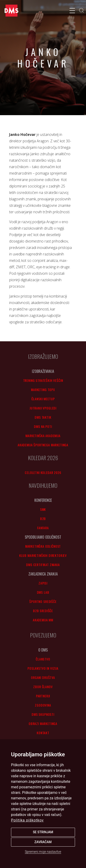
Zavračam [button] (43, 842)
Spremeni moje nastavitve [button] (43, 852)
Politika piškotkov (27, 820)
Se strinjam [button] (43, 832)
